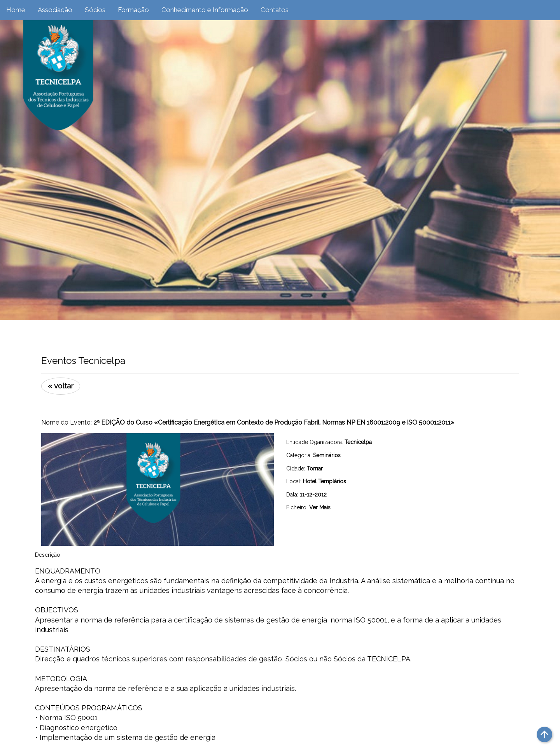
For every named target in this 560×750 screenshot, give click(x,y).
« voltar (61, 386)
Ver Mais (320, 507)
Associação (55, 10)
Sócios (95, 10)
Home (16, 10)
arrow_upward (544, 734)
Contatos (275, 10)
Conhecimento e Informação (205, 10)
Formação (133, 10)
